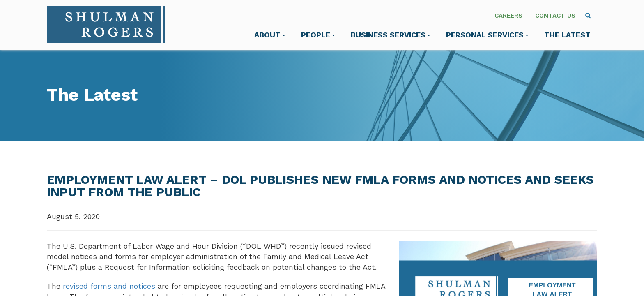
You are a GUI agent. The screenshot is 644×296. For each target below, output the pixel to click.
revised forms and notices (109, 286)
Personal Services (487, 35)
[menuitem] (588, 16)
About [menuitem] (270, 35)
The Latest (567, 35)
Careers (508, 16)
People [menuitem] (318, 35)
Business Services (391, 35)
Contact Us (555, 16)
